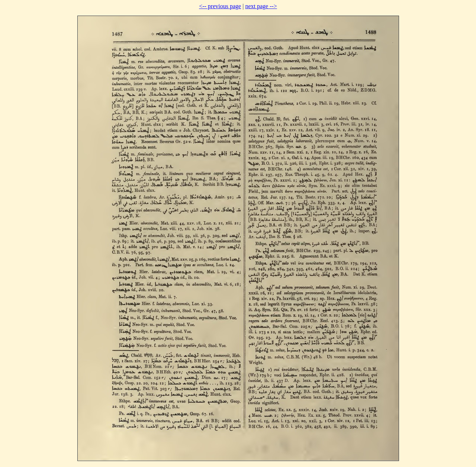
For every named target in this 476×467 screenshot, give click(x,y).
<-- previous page (220, 6)
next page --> (261, 6)
